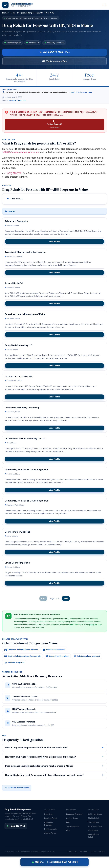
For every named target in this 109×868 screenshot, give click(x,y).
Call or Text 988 (54, 124)
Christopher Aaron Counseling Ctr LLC (25, 439)
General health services (57, 656)
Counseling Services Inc (17, 532)
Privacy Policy (72, 851)
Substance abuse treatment (87, 656)
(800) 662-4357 (33, 115)
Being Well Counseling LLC (19, 345)
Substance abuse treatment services (21, 650)
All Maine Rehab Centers (17, 788)
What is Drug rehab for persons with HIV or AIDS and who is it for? (54, 748)
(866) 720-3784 (14, 173)
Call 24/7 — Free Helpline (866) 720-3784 (54, 862)
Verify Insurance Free (54, 61)
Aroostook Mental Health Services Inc (25, 252)
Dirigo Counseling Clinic (17, 563)
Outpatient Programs (49, 824)
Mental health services (54, 650)
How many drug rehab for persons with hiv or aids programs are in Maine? (54, 757)
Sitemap (101, 851)
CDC (25, 100)
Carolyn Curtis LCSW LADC (19, 376)
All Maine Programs (14, 663)
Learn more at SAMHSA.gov (72, 625)
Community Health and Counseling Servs (26, 470)
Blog (68, 830)
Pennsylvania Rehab (94, 836)
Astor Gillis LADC (14, 283)
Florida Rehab (94, 818)
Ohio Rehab (93, 830)
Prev (43, 598)
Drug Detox (49, 814)
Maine (12, 13)
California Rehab (95, 814)
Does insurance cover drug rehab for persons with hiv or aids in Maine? (54, 766)
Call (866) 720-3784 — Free (54, 52)
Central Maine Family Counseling (22, 408)
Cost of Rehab (72, 818)
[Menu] (104, 5)
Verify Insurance (73, 826)
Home (5, 13)
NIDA (20, 100)
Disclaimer (50, 851)
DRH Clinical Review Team (82, 92)
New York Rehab (95, 826)
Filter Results (16, 199)
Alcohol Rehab (50, 833)
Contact (93, 851)
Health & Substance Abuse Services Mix (22, 656)
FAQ (68, 822)
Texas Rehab (93, 822)
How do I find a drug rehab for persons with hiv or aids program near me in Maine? (54, 775)
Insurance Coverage (74, 814)
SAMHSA (13, 100)
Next (66, 598)
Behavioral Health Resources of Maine (25, 314)
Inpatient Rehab (51, 818)
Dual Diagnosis (50, 829)
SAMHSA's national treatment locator (21, 152)
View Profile (54, 242)
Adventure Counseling (17, 221)
